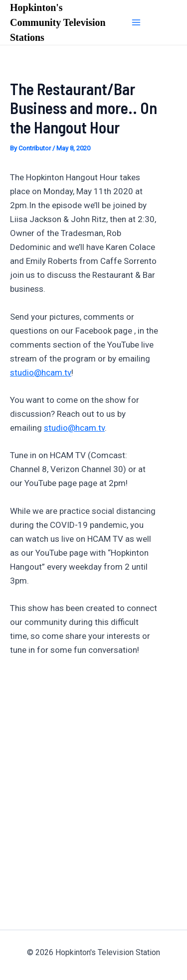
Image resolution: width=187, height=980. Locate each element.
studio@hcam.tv (41, 372)
